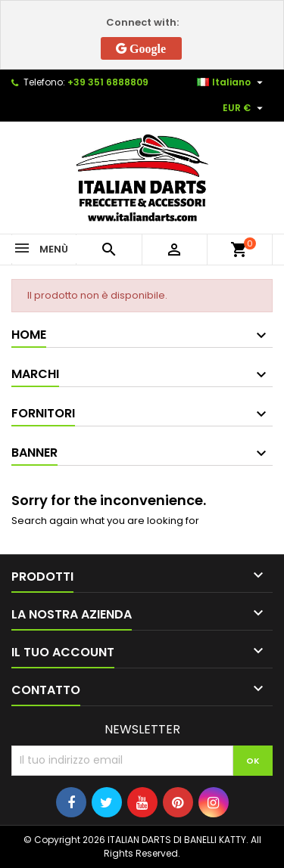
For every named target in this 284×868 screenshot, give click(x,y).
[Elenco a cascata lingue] (232, 82)
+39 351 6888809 (108, 82)
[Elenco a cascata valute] (245, 108)
